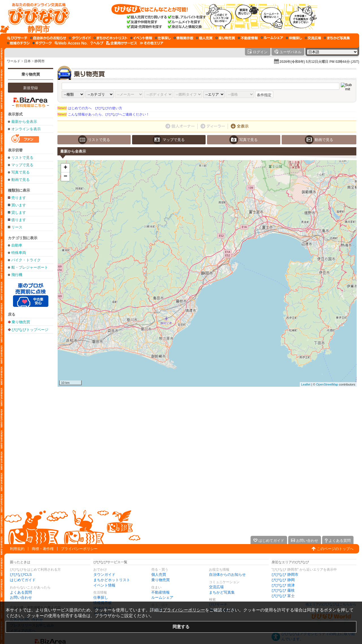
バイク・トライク (26, 260)
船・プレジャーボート (30, 267)
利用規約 (17, 549)
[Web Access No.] (71, 43)
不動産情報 (160, 592)
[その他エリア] (151, 43)
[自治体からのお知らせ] (48, 38)
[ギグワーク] (42, 43)
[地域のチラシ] (18, 43)
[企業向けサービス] (122, 43)
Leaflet (306, 384)
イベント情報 (104, 585)
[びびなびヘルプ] (97, 43)
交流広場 (216, 587)
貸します (19, 212)
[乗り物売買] (225, 38)
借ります (19, 220)
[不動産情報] (248, 38)
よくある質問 (21, 592)
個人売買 (159, 575)
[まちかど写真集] (337, 38)
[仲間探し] (294, 38)
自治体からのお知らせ (227, 575)
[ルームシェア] (272, 38)
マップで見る (22, 165)
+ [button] (65, 168)
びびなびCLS (21, 575)
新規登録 (31, 88)
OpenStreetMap (327, 384)
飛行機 (17, 275)
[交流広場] (313, 38)
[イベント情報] (141, 38)
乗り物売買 (31, 74)
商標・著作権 (43, 549)
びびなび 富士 (283, 596)
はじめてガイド (23, 580)
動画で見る (21, 180)
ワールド (14, 61)
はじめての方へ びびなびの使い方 (90, 108)
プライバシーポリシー (79, 549)
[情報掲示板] (183, 38)
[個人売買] (204, 38)
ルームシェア (162, 597)
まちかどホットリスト (112, 580)
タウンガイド (104, 575)
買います (19, 205)
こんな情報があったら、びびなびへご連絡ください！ (103, 114)
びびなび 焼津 (283, 585)
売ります (19, 198)
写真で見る (21, 172)
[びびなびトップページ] (36, 17)
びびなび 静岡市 (285, 575)
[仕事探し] (163, 38)
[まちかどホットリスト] (111, 38)
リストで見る (22, 158)
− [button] (65, 177)
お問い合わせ (21, 597)
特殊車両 (19, 253)
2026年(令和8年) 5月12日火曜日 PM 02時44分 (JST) (319, 62)
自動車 (17, 245)
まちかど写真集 (222, 592)
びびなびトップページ (30, 330)
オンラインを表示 (26, 129)
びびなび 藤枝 (283, 590)
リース (17, 227)
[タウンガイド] (80, 38)
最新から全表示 (24, 122)
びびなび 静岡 (283, 580)
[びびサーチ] (17, 38)
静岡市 (40, 61)
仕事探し (101, 597)
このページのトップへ (335, 549)
